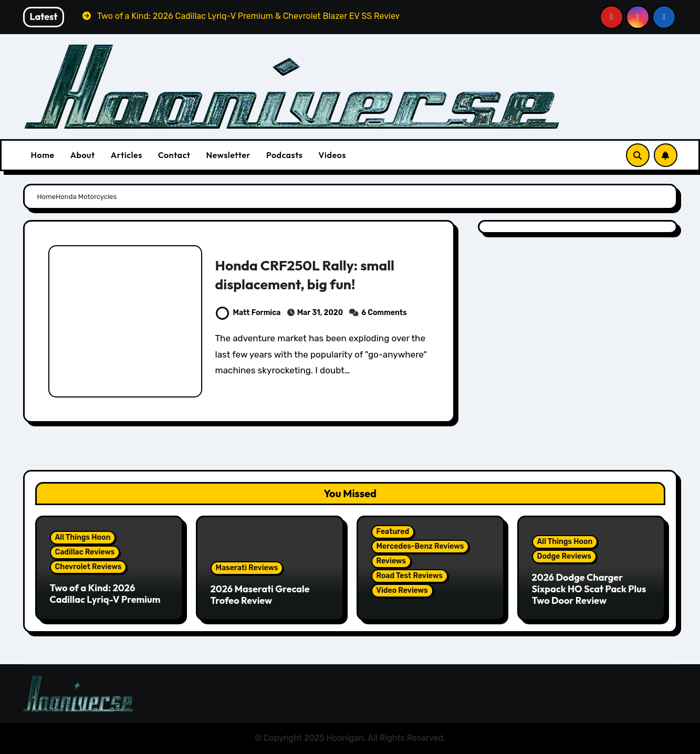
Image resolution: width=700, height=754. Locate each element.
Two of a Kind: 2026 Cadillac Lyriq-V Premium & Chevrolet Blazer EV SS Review (105, 605)
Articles (127, 155)
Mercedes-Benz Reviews (420, 546)
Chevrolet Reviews (88, 567)
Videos (332, 155)
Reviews (391, 561)
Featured (393, 532)
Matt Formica (248, 313)
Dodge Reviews (564, 556)
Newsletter (228, 155)
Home (43, 155)
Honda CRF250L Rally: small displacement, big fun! (307, 275)
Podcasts (284, 155)
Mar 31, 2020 (320, 313)
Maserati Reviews (247, 568)
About (83, 155)
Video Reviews (402, 590)
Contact (174, 155)
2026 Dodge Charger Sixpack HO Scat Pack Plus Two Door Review (589, 589)
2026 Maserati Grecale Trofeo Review (260, 595)
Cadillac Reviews (85, 552)
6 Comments (384, 313)
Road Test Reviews (410, 576)
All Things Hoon (83, 537)
